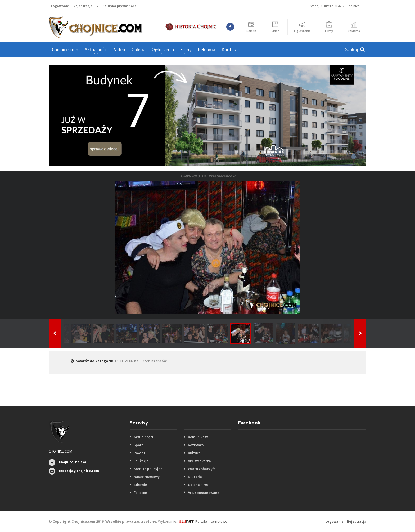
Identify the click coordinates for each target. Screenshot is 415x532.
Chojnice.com (65, 49)
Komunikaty (198, 437)
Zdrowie (140, 485)
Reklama (206, 49)
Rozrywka (196, 445)
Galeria (138, 49)
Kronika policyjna (148, 469)
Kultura (194, 453)
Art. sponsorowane (204, 493)
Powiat (139, 453)
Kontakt (230, 49)
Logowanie (60, 6)
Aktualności (143, 437)
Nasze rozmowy (147, 477)
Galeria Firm (198, 485)
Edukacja (141, 461)
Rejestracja (83, 6)
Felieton (140, 493)
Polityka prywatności (120, 6)
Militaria (195, 477)
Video (120, 49)
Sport (138, 445)
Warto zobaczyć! (202, 469)
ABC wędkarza (199, 461)
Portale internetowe (211, 521)
